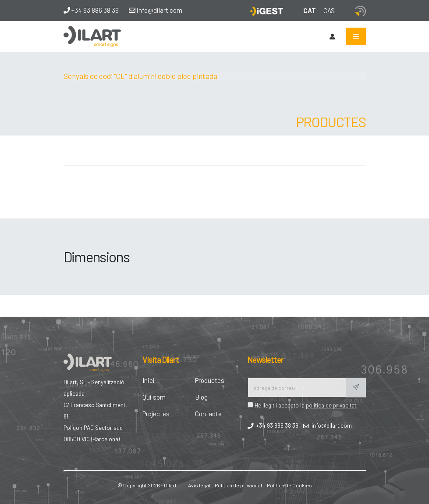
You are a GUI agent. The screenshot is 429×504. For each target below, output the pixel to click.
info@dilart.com (156, 10)
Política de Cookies (289, 485)
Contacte (208, 414)
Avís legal (199, 485)
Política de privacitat (239, 485)
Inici (149, 380)
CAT (310, 11)
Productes (210, 380)
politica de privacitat (331, 405)
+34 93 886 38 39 (91, 10)
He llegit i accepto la (302, 405)
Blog (201, 397)
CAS (329, 11)
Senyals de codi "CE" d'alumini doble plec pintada (140, 76)
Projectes (156, 414)
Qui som (154, 397)
